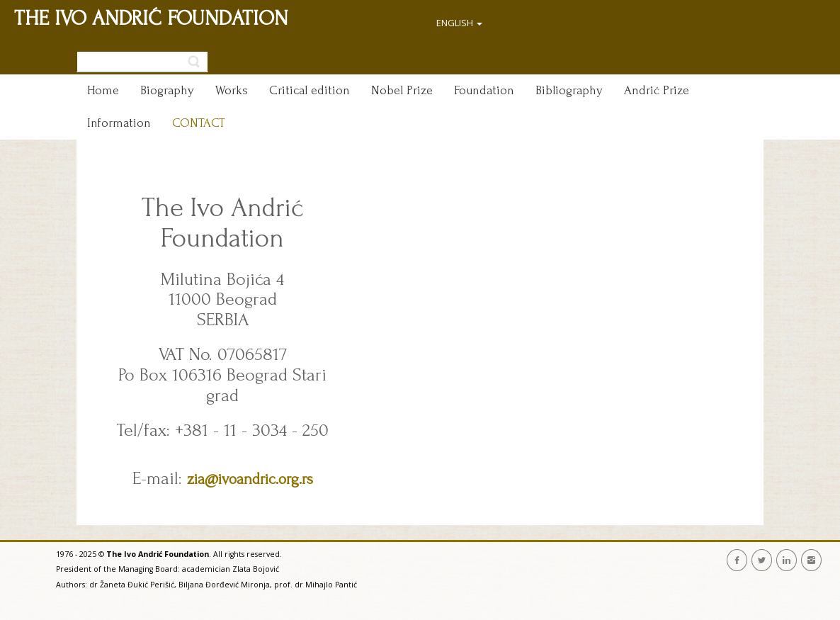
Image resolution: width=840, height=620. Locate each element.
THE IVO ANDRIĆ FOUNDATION (151, 18)
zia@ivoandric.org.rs (250, 479)
